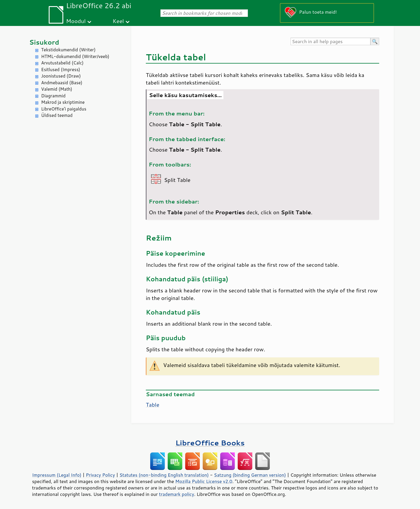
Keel (118, 21)
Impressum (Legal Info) (57, 475)
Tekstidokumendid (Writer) (68, 50)
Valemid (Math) (57, 89)
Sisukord (44, 42)
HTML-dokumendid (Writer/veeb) (75, 56)
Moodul (76, 21)
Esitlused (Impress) (61, 70)
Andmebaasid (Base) (62, 83)
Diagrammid (53, 96)
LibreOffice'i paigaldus (64, 109)
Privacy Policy (100, 475)
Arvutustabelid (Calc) (62, 63)
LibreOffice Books (210, 443)
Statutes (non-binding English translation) (164, 475)
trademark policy (176, 494)
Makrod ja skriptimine (63, 102)
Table (153, 405)
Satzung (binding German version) (250, 475)
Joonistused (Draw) (61, 76)
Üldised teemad (57, 115)
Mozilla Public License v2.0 (204, 481)
